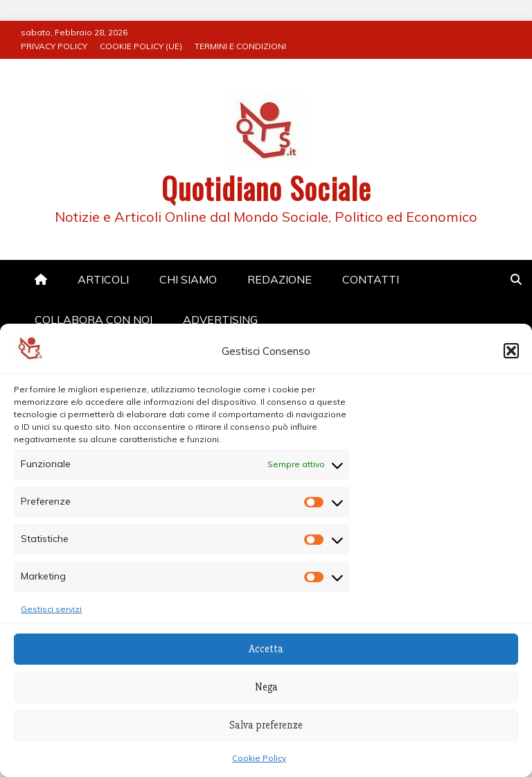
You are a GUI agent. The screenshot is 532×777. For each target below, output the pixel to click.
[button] (511, 351)
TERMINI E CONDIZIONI (240, 46)
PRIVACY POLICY (54, 46)
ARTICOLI (103, 279)
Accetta (266, 649)
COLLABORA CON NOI (94, 320)
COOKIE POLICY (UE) (141, 46)
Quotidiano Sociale (266, 188)
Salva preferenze (266, 725)
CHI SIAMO (188, 279)
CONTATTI (371, 279)
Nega (266, 687)
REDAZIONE (280, 279)
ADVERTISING (220, 320)
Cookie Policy (259, 758)
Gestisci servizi (51, 609)
